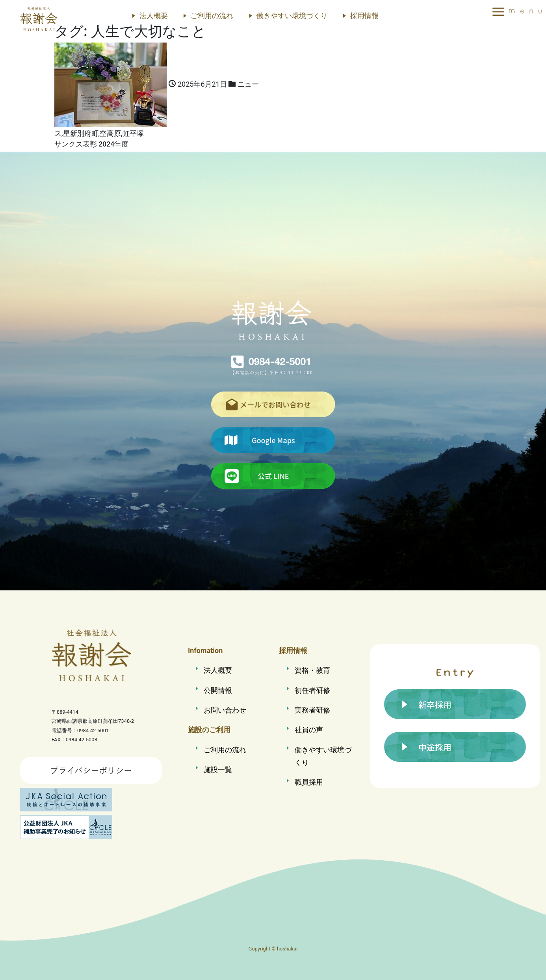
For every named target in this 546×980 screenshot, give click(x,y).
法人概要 (154, 16)
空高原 (110, 133)
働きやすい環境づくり (292, 16)
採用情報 (364, 16)
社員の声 (309, 730)
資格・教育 (312, 670)
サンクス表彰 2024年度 (91, 144)
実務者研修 (312, 710)
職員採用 (309, 782)
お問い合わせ (225, 710)
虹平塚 (133, 133)
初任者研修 (312, 690)
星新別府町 (81, 133)
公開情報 (218, 690)
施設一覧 (218, 769)
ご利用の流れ (212, 16)
